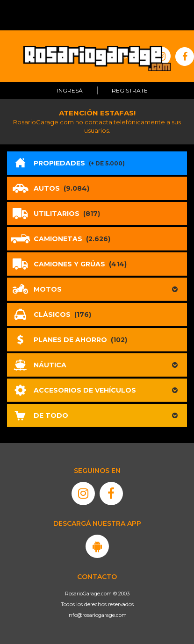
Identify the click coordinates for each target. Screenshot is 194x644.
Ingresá (70, 90)
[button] (97, 289)
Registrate (130, 90)
